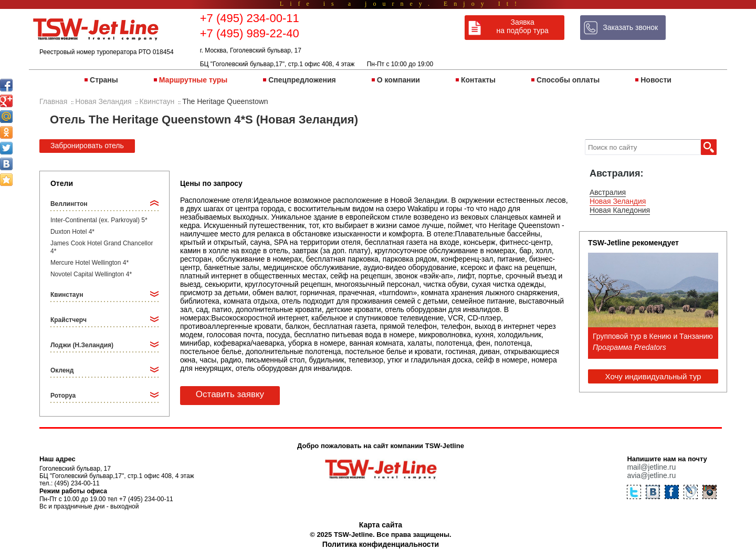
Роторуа (63, 396)
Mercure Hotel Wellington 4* (90, 263)
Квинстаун (67, 295)
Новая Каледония (620, 210)
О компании (398, 80)
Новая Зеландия (618, 201)
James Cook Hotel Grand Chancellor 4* (102, 247)
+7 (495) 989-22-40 (250, 33)
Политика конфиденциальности (381, 544)
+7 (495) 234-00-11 (250, 18)
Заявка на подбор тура (523, 26)
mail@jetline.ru (651, 467)
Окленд (62, 370)
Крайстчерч (69, 320)
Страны (104, 80)
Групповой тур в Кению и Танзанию (653, 336)
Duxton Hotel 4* (72, 232)
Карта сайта (381, 525)
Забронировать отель (87, 146)
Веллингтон (69, 204)
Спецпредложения (302, 80)
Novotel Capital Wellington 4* (91, 274)
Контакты (478, 80)
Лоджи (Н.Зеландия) (82, 345)
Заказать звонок (630, 27)
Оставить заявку (230, 394)
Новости (656, 80)
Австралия (608, 192)
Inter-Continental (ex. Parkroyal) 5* (99, 220)
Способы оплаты (568, 80)
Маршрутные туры (193, 80)
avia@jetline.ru (651, 475)
